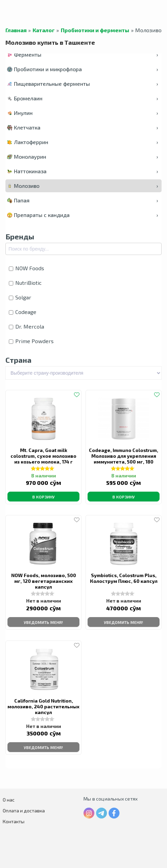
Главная (16, 30)
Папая (83, 200)
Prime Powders (31, 341)
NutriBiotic (25, 283)
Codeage (23, 312)
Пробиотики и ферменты (95, 30)
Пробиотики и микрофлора (83, 69)
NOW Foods (26, 268)
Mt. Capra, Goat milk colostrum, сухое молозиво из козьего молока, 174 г (43, 456)
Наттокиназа (83, 171)
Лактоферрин (83, 142)
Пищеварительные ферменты (83, 84)
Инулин (83, 113)
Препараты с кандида (83, 215)
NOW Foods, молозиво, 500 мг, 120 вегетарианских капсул (44, 581)
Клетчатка (83, 127)
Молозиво (83, 186)
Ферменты (83, 54)
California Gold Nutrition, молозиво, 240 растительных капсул (43, 706)
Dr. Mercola (26, 326)
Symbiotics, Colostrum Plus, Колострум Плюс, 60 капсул (124, 578)
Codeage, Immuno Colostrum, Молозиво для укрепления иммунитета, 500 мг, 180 (124, 456)
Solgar (20, 297)
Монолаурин (83, 156)
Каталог (44, 30)
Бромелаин (83, 98)
